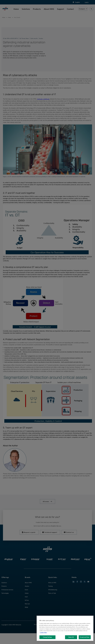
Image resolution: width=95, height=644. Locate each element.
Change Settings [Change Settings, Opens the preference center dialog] (47, 637)
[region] (65, 628)
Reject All (71, 637)
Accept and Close (85, 637)
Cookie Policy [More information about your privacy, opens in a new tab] (43, 632)
